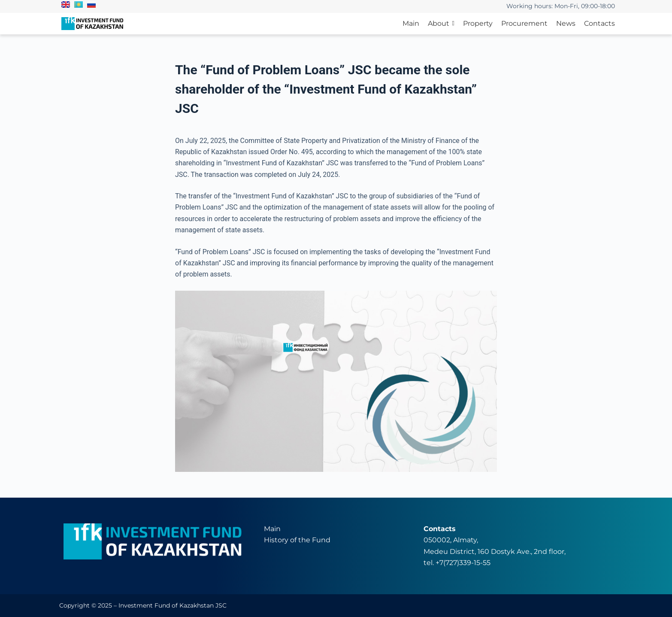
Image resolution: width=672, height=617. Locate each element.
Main (272, 529)
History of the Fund (297, 540)
